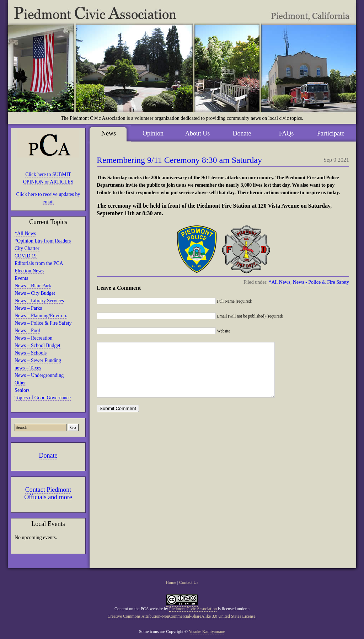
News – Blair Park (33, 286)
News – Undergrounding (39, 375)
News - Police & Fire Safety (321, 282)
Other (20, 383)
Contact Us (189, 582)
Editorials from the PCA (39, 263)
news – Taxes (28, 368)
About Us (198, 133)
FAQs (287, 133)
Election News (29, 271)
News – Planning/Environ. (41, 316)
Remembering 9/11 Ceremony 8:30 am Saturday (179, 160)
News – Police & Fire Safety (43, 323)
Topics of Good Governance (43, 398)
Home (171, 582)
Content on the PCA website (139, 609)
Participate (331, 133)
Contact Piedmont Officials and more (48, 493)
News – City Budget (35, 293)
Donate (48, 456)
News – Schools (31, 353)
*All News (25, 233)
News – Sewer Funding (38, 360)
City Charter (27, 248)
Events (21, 278)
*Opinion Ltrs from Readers (43, 241)
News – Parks (28, 308)
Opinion (153, 133)
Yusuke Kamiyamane (207, 632)
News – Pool (27, 331)
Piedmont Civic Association (193, 609)
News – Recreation (34, 338)
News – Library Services (39, 301)
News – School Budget (38, 345)
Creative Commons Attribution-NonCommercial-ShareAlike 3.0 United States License (181, 616)
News (109, 133)
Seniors (22, 390)
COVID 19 (26, 256)
